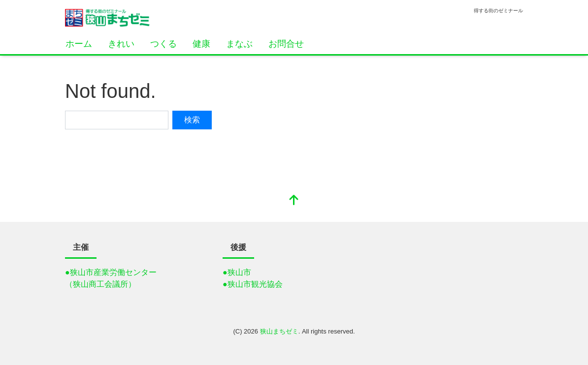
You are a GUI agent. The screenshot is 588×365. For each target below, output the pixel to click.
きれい (121, 44)
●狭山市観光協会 (253, 284)
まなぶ (239, 44)
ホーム (79, 44)
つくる (163, 44)
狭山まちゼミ (279, 331)
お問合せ (286, 44)
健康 (201, 44)
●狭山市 (237, 272)
